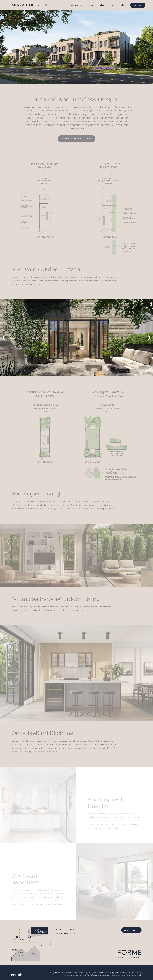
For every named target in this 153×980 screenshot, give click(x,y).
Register (138, 5)
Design (91, 5)
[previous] (4, 338)
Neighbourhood (76, 5)
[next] (149, 338)
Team (113, 5)
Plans (102, 5)
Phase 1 (124, 5)
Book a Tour (131, 930)
